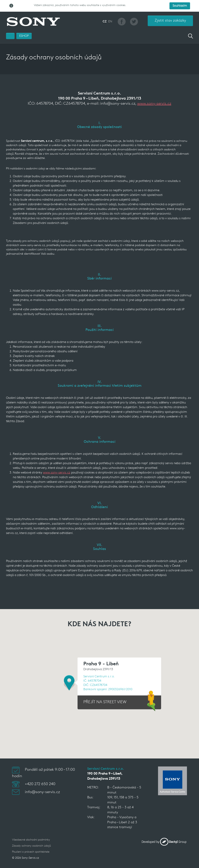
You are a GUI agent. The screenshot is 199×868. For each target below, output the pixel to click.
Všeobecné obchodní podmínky (31, 840)
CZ (105, 22)
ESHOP (24, 36)
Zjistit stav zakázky (170, 21)
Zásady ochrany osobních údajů (31, 846)
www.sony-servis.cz (154, 104)
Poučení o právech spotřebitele (31, 852)
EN (110, 22)
